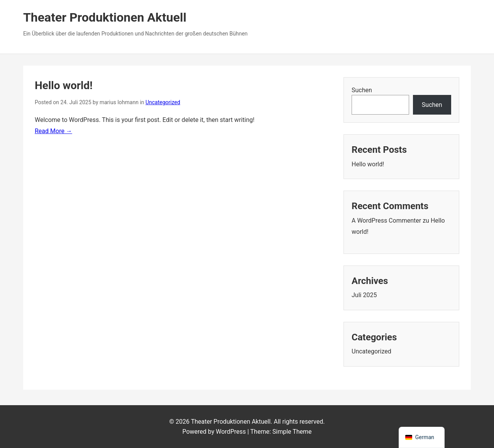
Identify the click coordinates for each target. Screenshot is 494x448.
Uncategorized (163, 102)
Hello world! (64, 85)
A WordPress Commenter (386, 221)
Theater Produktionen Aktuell (105, 17)
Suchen (362, 90)
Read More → (53, 131)
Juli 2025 (364, 295)
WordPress (231, 432)
